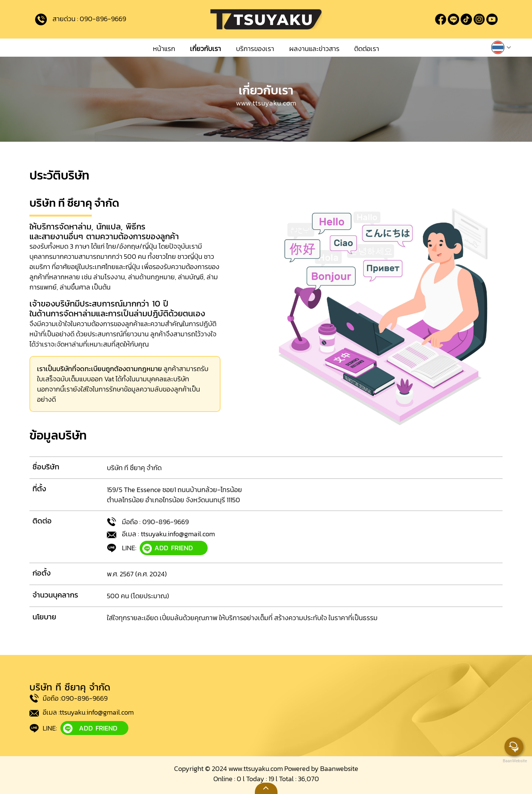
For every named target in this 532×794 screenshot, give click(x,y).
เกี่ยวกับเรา (205, 49)
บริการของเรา (255, 49)
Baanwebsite (339, 768)
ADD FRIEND (168, 548)
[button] (501, 47)
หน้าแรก (164, 49)
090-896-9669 (103, 18)
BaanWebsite (514, 761)
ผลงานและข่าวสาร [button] (314, 49)
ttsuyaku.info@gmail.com (178, 534)
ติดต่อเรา (367, 49)
